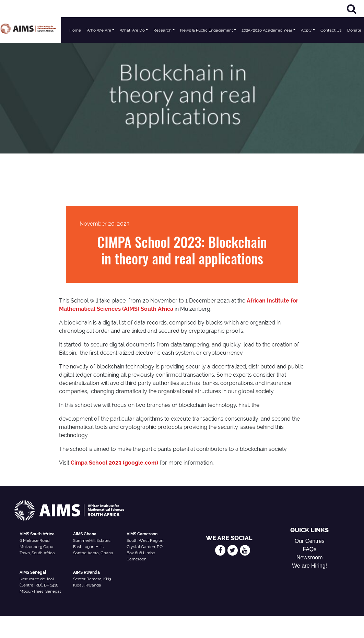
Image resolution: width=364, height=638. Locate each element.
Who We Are (99, 30)
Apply (306, 30)
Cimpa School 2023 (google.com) (114, 463)
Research (162, 30)
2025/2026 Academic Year (267, 30)
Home (75, 30)
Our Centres (310, 541)
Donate (354, 30)
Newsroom (309, 557)
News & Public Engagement (207, 30)
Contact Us (331, 30)
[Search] (352, 9)
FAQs (309, 549)
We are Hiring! (309, 566)
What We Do (132, 30)
